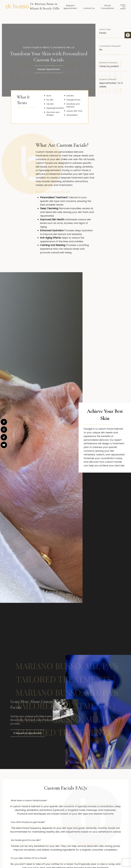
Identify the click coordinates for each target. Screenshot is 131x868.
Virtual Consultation (107, 7)
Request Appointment (70, 7)
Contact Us (89, 8)
